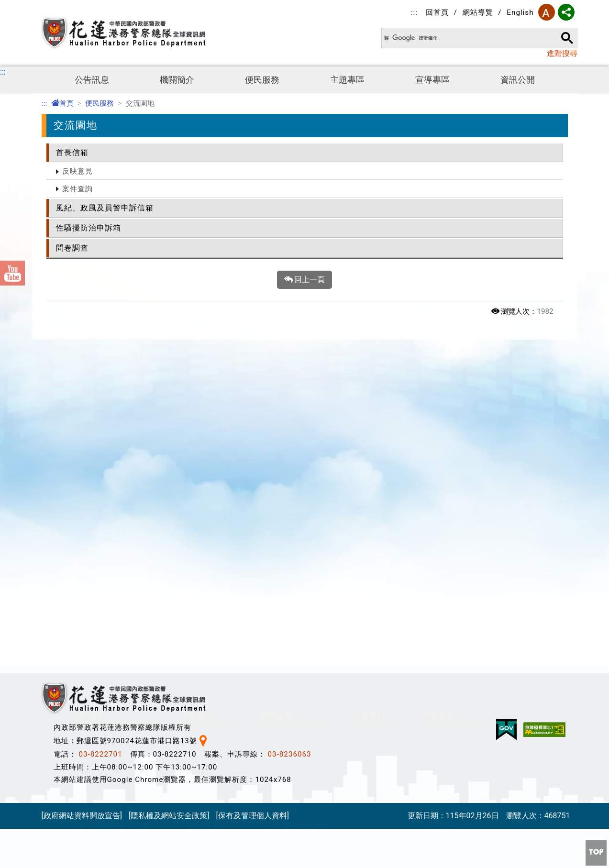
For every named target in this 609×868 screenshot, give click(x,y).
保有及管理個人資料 (114, 507)
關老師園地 (379, 415)
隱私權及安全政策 (110, 491)
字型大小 (547, 12)
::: (414, 12)
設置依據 (204, 445)
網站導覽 (478, 12)
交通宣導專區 (453, 507)
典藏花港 (204, 522)
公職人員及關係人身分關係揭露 (134, 626)
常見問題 (281, 476)
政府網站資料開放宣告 (118, 476)
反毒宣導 (444, 415)
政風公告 (94, 445)
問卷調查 (72, 248)
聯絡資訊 (204, 553)
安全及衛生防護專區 (114, 656)
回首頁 (437, 12)
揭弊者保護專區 (457, 491)
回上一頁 (305, 280)
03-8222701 (101, 758)
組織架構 (204, 491)
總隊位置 (204, 568)
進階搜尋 (562, 53)
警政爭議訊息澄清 (110, 430)
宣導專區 (432, 80)
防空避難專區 (102, 641)
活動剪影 (94, 461)
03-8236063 (290, 758)
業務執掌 (204, 507)
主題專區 (347, 80)
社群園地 (281, 461)
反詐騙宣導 (448, 430)
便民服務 (262, 80)
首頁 (62, 103)
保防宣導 (444, 445)
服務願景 (281, 415)
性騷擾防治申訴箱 (89, 228)
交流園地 (281, 445)
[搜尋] (463, 38)
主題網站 (375, 430)
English (520, 12)
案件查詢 (78, 189)
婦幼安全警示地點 (461, 476)
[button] (301, 361)
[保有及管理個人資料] (252, 819)
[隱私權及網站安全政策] (169, 819)
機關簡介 (177, 80)
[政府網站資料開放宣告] (82, 819)
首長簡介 (204, 476)
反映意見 (78, 171)
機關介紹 (204, 415)
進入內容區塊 (23, 5)
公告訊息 (92, 80)
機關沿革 (204, 430)
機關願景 (204, 461)
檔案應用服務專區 (298, 507)
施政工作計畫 (212, 537)
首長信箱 (72, 152)
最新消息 (94, 415)
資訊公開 (518, 80)
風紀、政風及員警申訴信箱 (105, 208)
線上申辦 (281, 491)
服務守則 (281, 430)
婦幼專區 (444, 461)
